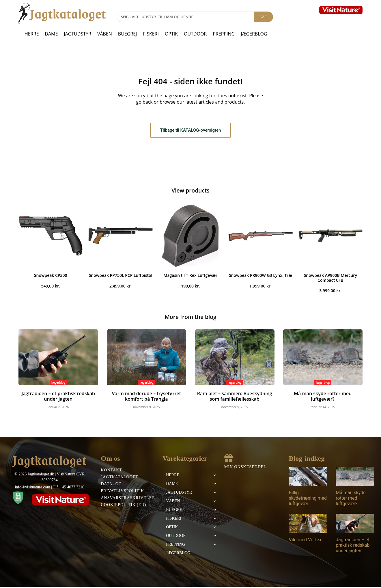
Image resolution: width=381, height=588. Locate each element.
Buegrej (128, 34)
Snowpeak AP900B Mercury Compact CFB (330, 279)
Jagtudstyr (77, 34)
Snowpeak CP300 (51, 277)
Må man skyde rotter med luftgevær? (323, 395)
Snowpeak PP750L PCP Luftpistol (121, 277)
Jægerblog (254, 34)
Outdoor (195, 34)
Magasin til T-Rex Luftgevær (191, 277)
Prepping (224, 34)
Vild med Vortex (305, 541)
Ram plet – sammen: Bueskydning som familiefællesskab (235, 398)
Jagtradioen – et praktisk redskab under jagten (58, 398)
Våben (105, 34)
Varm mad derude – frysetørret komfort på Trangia (146, 398)
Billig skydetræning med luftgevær (308, 499)
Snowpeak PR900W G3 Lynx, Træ (260, 277)
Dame (51, 34)
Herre (32, 34)
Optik (171, 34)
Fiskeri (151, 34)
